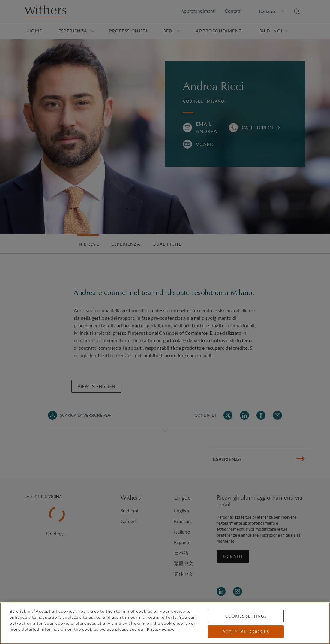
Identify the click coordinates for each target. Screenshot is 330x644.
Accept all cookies (246, 632)
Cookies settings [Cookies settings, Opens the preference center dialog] (246, 616)
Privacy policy (160, 629)
